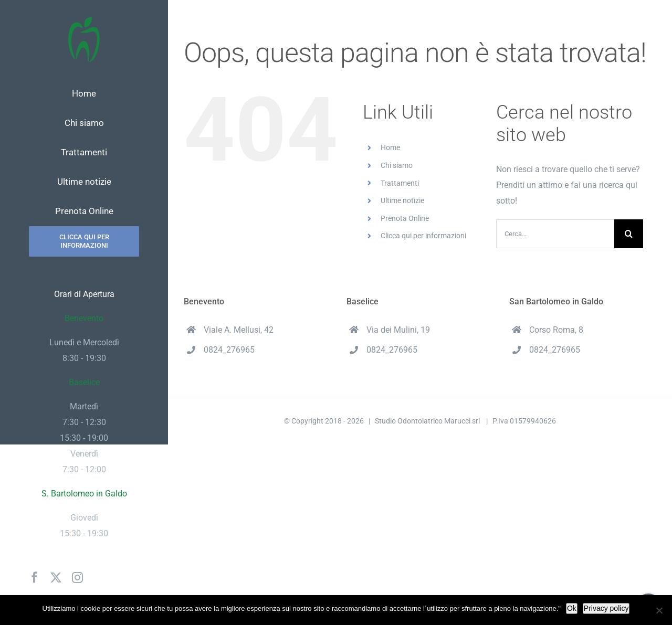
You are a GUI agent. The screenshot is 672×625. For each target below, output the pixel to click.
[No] (659, 610)
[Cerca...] (555, 234)
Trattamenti (400, 183)
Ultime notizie (402, 200)
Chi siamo (397, 165)
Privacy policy (606, 608)
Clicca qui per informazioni (423, 236)
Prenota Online (405, 218)
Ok (572, 608)
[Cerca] (629, 234)
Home (390, 147)
